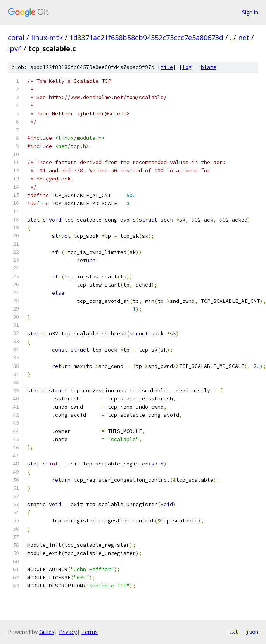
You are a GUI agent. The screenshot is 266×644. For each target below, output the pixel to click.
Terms (90, 632)
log (187, 67)
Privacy (68, 632)
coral (16, 38)
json (252, 632)
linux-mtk (47, 38)
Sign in (250, 12)
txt (233, 632)
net (244, 38)
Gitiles (47, 632)
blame (209, 67)
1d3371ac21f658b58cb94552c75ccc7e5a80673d (146, 38)
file (167, 67)
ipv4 (15, 48)
